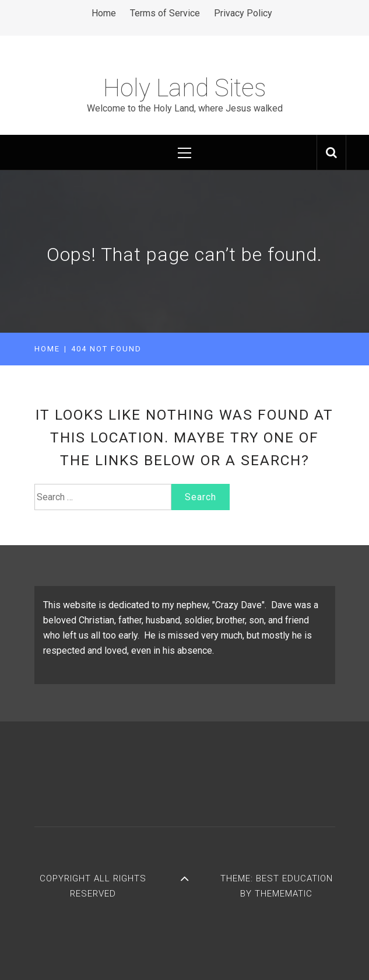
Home (104, 13)
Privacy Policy (243, 13)
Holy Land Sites (185, 88)
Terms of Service (165, 13)
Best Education (294, 878)
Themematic (284, 894)
